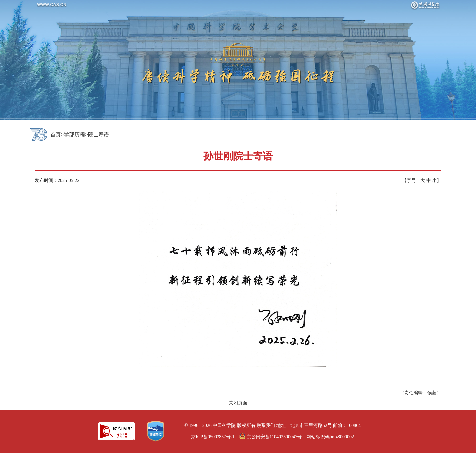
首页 (56, 135)
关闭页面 (238, 403)
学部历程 (74, 135)
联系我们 (266, 425)
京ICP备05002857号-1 (213, 437)
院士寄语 (99, 135)
